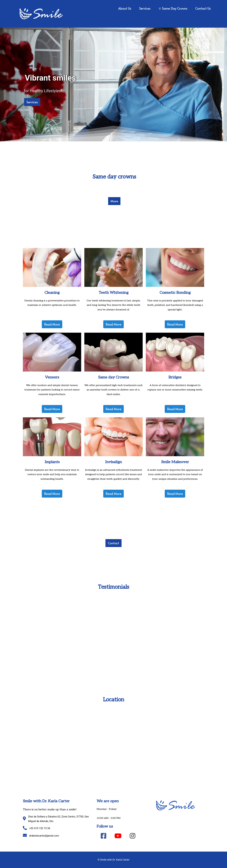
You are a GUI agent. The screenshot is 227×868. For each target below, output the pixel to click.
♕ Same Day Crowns (173, 8)
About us (125, 8)
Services (145, 8)
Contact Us (203, 8)
